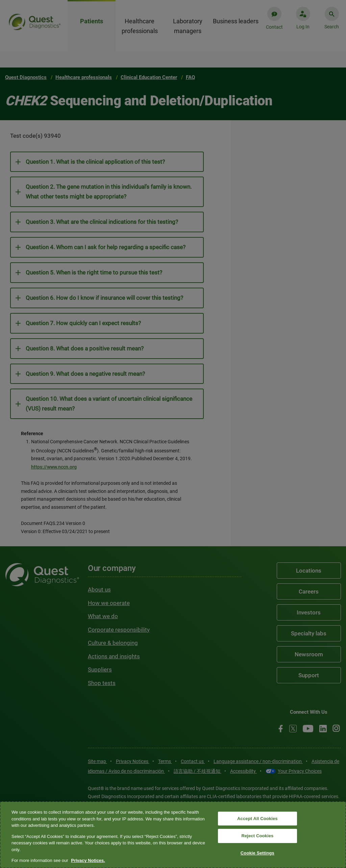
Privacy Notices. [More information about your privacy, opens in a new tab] (88, 860)
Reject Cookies (257, 836)
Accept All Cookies (257, 819)
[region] (173, 835)
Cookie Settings (257, 853)
